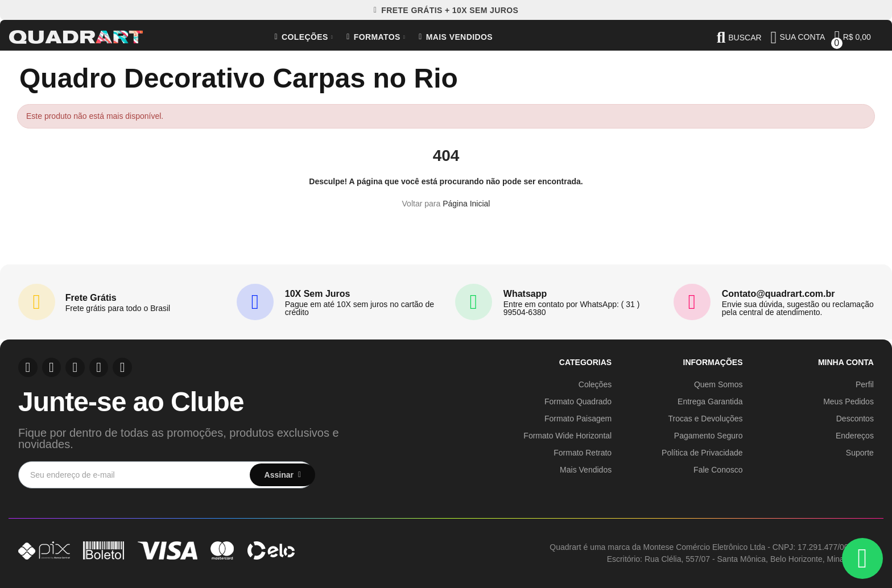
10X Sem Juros (318, 294)
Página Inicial (466, 204)
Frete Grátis (91, 298)
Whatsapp (525, 294)
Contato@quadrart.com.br (779, 294)
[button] (446, 10)
